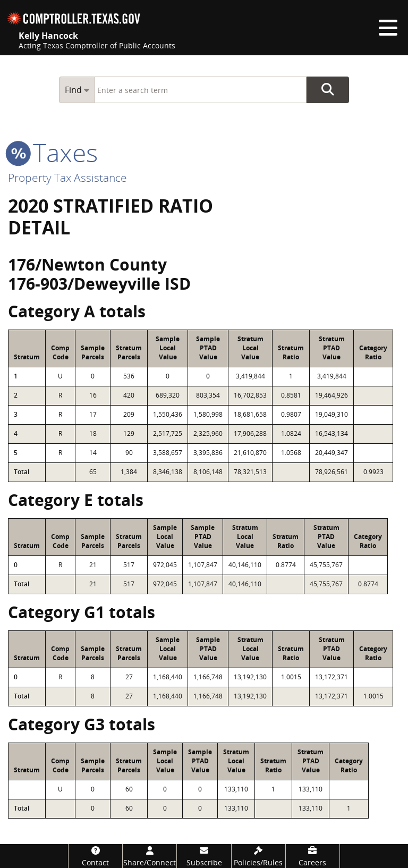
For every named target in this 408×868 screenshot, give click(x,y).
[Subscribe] (204, 856)
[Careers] (313, 856)
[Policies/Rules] (258, 856)
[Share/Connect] (150, 856)
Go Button (328, 90)
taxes (53, 152)
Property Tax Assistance (67, 178)
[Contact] (95, 856)
